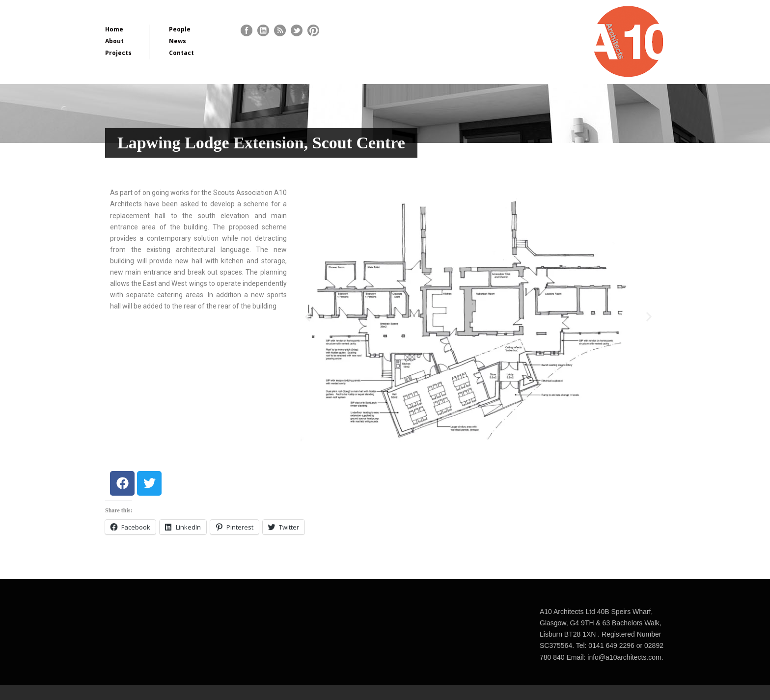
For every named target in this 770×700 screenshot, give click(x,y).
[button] (308, 317)
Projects (118, 53)
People (180, 29)
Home (114, 29)
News (178, 41)
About (114, 41)
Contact (181, 53)
